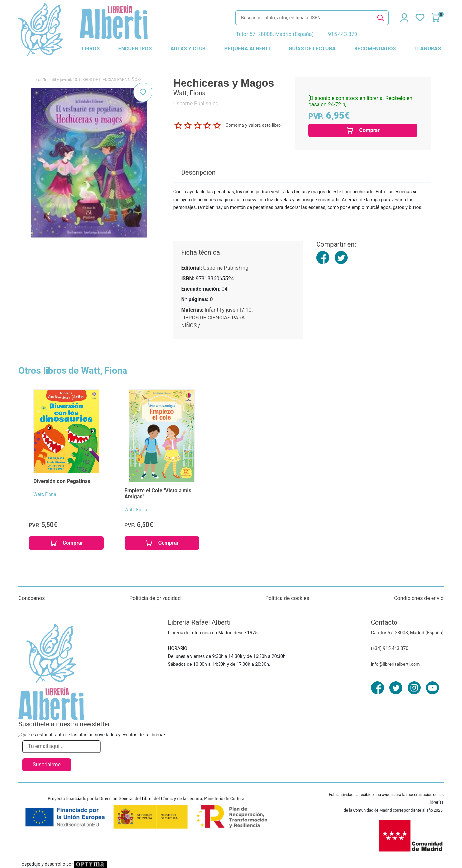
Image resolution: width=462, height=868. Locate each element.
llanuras (428, 49)
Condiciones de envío (419, 598)
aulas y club (188, 49)
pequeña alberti (247, 49)
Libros (37, 80)
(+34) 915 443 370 (390, 648)
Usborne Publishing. (197, 103)
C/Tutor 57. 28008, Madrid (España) (407, 633)
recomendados (375, 49)
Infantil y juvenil (58, 80)
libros (91, 49)
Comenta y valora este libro (253, 125)
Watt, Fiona (45, 494)
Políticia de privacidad (155, 598)
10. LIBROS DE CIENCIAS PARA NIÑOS (106, 80)
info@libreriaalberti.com (395, 664)
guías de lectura (312, 49)
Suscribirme (47, 765)
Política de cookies (287, 598)
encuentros (135, 49)
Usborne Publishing (226, 268)
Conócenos (32, 598)
